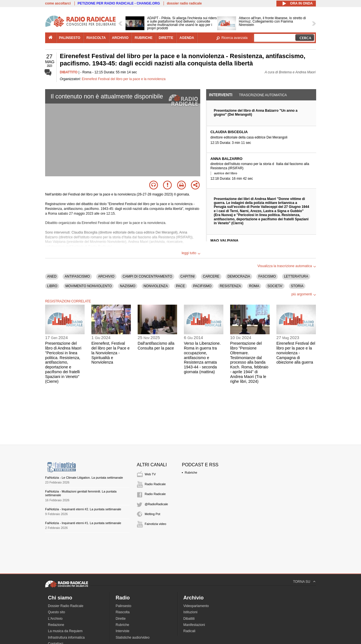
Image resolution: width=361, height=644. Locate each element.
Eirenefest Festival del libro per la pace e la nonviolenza (124, 79)
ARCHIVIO (106, 276)
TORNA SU (302, 582)
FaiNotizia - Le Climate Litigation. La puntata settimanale (84, 478)
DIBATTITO (69, 72)
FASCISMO (267, 276)
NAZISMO (128, 286)
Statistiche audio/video (133, 638)
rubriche (143, 38)
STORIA (297, 286)
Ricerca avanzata (235, 38)
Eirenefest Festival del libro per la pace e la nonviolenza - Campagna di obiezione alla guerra (296, 353)
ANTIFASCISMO (77, 276)
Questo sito (57, 612)
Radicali (189, 631)
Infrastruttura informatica (66, 638)
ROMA (254, 286)
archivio (120, 38)
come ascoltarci (58, 3)
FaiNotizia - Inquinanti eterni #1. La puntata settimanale (83, 523)
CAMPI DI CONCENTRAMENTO (148, 276)
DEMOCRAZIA (239, 276)
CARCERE (211, 276)
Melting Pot (152, 514)
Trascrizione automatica (263, 95)
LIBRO (52, 286)
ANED (52, 276)
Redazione (56, 625)
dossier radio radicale (184, 3)
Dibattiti (189, 619)
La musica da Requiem (65, 631)
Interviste (123, 631)
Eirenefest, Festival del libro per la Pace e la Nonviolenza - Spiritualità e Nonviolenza (110, 353)
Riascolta (123, 612)
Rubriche (191, 472)
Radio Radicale (155, 484)
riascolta (96, 38)
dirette (166, 38)
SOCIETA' (275, 286)
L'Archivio (55, 619)
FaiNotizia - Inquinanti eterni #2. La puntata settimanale (83, 509)
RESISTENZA (230, 286)
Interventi (221, 95)
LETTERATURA (296, 276)
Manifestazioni (194, 625)
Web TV (150, 474)
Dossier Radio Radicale (66, 606)
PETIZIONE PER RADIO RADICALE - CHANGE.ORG (119, 3)
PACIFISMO (202, 286)
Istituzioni (190, 612)
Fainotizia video (155, 524)
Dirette (121, 619)
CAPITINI (188, 276)
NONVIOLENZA (156, 286)
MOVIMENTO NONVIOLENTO (89, 286)
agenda (187, 38)
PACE (180, 286)
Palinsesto (123, 606)
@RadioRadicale (156, 504)
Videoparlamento (196, 606)
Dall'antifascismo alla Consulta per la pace (156, 346)
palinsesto (70, 38)
